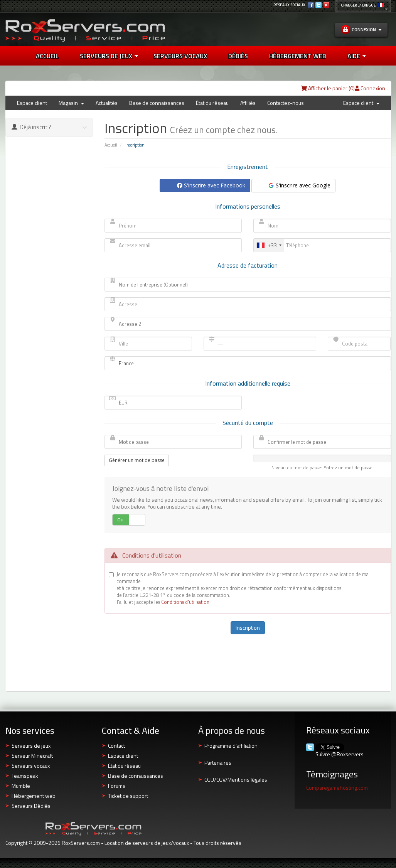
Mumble (21, 786)
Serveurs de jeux (109, 56)
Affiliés (248, 103)
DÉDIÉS (238, 56)
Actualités (107, 103)
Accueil (47, 56)
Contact (116, 746)
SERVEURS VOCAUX (180, 56)
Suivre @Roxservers (340, 754)
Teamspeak (25, 776)
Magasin (71, 103)
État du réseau (212, 103)
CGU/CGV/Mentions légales (236, 780)
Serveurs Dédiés (31, 806)
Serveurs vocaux (31, 766)
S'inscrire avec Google (299, 185)
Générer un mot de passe (137, 460)
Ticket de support (128, 796)
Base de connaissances (157, 103)
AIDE (356, 56)
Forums (117, 786)
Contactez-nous (286, 103)
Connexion (370, 88)
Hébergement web (34, 796)
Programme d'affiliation (231, 746)
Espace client (32, 103)
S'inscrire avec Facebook (211, 185)
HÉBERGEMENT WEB (298, 56)
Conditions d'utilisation (185, 602)
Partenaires (218, 763)
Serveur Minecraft (32, 756)
